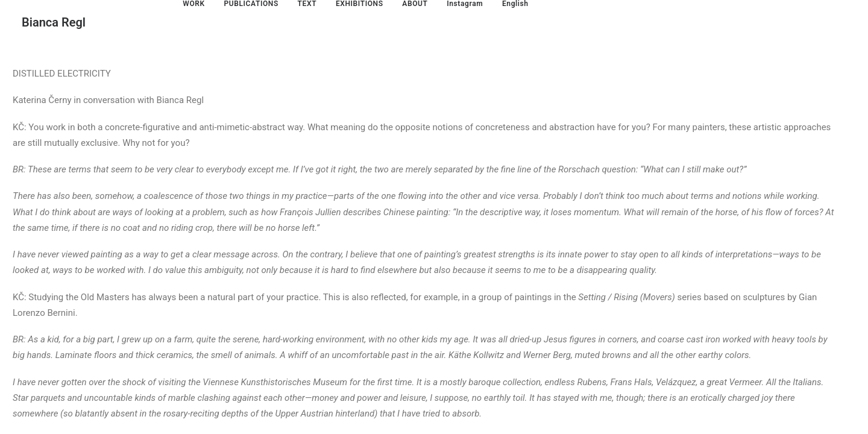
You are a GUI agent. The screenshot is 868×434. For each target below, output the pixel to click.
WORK (193, 4)
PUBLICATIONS (251, 4)
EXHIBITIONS (360, 4)
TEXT (307, 4)
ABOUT (415, 4)
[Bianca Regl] (54, 22)
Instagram (465, 4)
